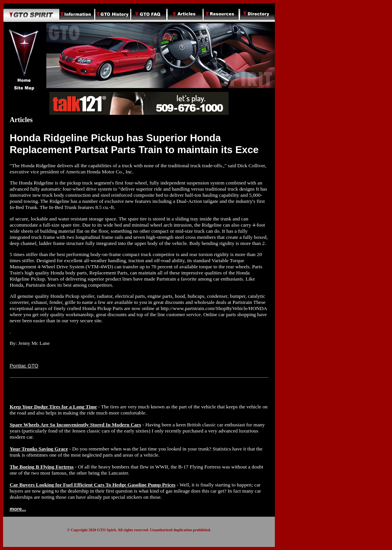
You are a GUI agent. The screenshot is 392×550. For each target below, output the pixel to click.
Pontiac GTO (24, 366)
